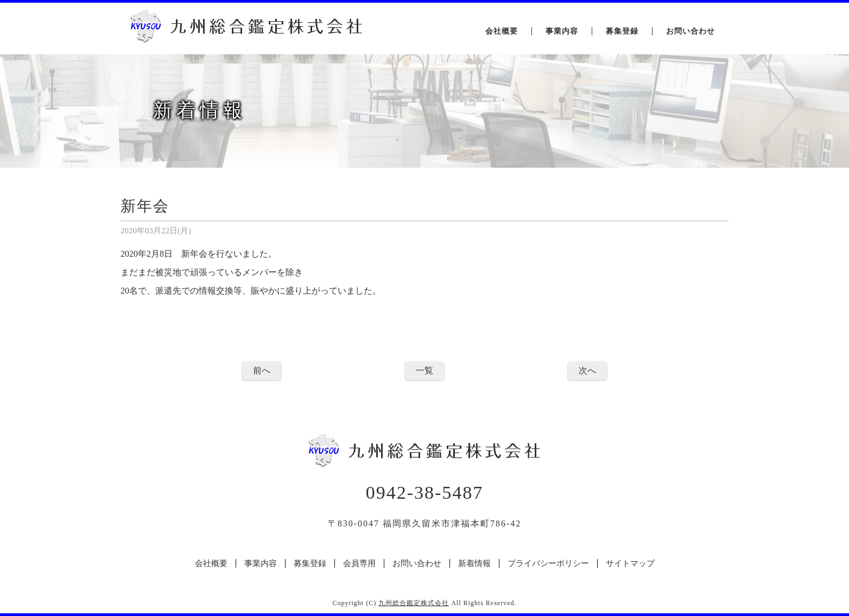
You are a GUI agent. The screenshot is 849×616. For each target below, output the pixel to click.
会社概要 (502, 31)
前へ (262, 370)
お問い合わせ (690, 31)
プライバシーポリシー (548, 563)
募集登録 (622, 31)
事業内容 (562, 31)
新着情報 (474, 563)
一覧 (424, 370)
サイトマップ (630, 563)
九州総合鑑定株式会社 (414, 603)
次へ (587, 370)
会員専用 (359, 563)
